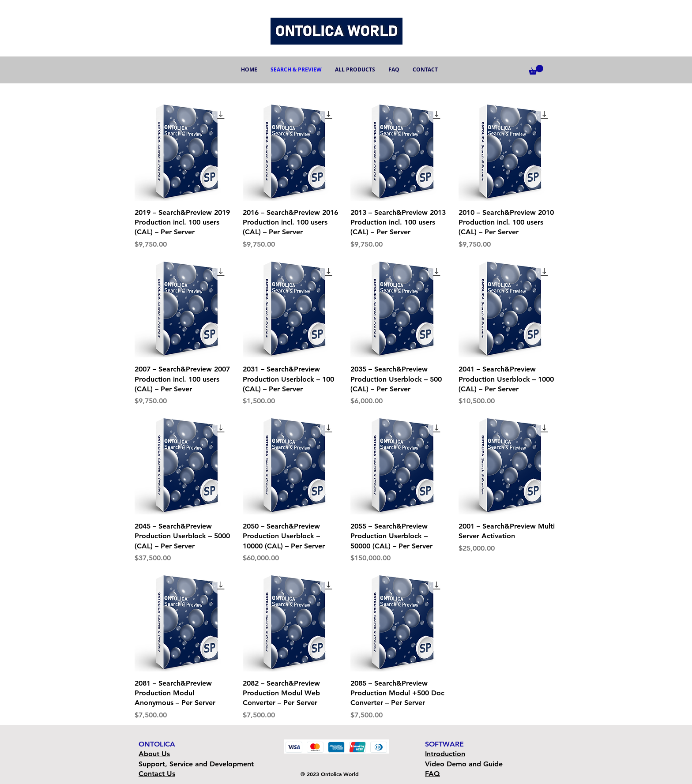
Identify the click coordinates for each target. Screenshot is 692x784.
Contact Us (157, 774)
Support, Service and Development (196, 764)
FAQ (432, 774)
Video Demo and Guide (464, 764)
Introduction (445, 754)
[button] (536, 70)
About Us (154, 754)
